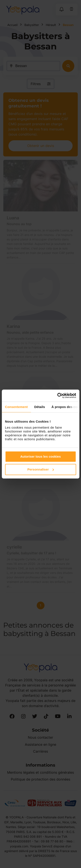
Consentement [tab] (16, 407)
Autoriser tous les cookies (41, 456)
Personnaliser (41, 469)
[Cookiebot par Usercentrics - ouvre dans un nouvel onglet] (58, 396)
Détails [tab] (40, 407)
